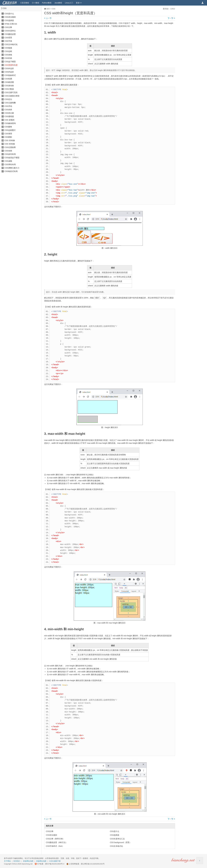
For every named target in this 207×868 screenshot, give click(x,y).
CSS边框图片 (10, 130)
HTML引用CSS (11, 24)
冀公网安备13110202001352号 (93, 864)
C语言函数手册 (55, 861)
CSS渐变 (8, 134)
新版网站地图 (28, 861)
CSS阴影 (8, 137)
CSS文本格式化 (11, 44)
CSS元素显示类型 (12, 96)
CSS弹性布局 (10, 164)
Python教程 (47, 3)
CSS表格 (8, 55)
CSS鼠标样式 (10, 75)
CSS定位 (8, 99)
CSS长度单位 (10, 31)
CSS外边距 (9, 68)
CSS (5, 8)
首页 (48, 9)
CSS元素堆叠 (10, 103)
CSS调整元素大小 (12, 168)
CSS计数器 (9, 89)
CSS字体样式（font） (55, 846)
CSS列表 (8, 58)
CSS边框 (8, 51)
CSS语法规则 (10, 17)
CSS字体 (8, 41)
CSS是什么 (9, 14)
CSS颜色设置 (10, 34)
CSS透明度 (9, 116)
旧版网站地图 (41, 861)
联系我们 (17, 861)
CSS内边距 (9, 72)
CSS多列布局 (10, 154)
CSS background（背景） (121, 842)
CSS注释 (8, 27)
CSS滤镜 (8, 161)
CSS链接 (8, 48)
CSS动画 (8, 151)
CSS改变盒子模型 (12, 158)
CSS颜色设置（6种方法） (57, 842)
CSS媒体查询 (10, 123)
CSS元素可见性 (11, 92)
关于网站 (7, 861)
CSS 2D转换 (10, 140)
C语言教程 (25, 3)
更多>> (79, 3)
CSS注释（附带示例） (55, 839)
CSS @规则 (9, 120)
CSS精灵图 (9, 82)
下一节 (171, 18)
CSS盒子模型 (10, 62)
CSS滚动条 (9, 86)
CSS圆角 (8, 127)
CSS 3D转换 (10, 144)
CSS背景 (8, 38)
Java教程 (58, 3)
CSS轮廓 (8, 79)
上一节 (48, 18)
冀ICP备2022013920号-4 (55, 864)
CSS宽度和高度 (11, 65)
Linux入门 (69, 3)
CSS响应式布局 (11, 171)
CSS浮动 (8, 106)
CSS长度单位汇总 (117, 839)
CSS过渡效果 (10, 147)
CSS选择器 (9, 20)
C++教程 (36, 3)
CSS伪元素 (9, 113)
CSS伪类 (8, 110)
